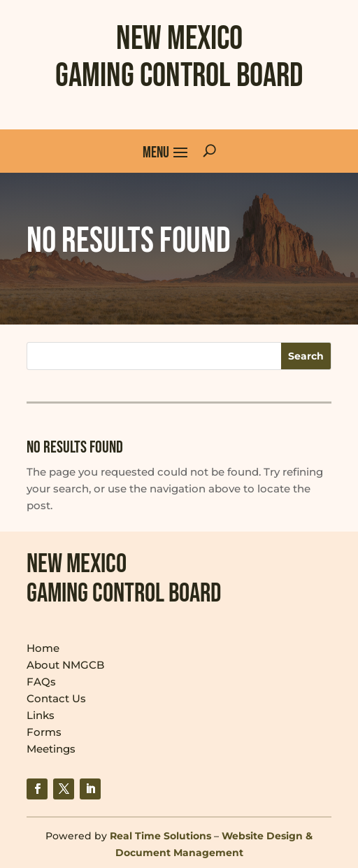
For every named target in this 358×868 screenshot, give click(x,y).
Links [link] (41, 715)
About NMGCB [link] (65, 665)
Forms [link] (44, 732)
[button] (166, 151)
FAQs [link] (41, 682)
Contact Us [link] (56, 698)
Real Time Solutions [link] (160, 836)
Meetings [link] (51, 749)
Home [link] (43, 648)
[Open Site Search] (209, 151)
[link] (37, 789)
